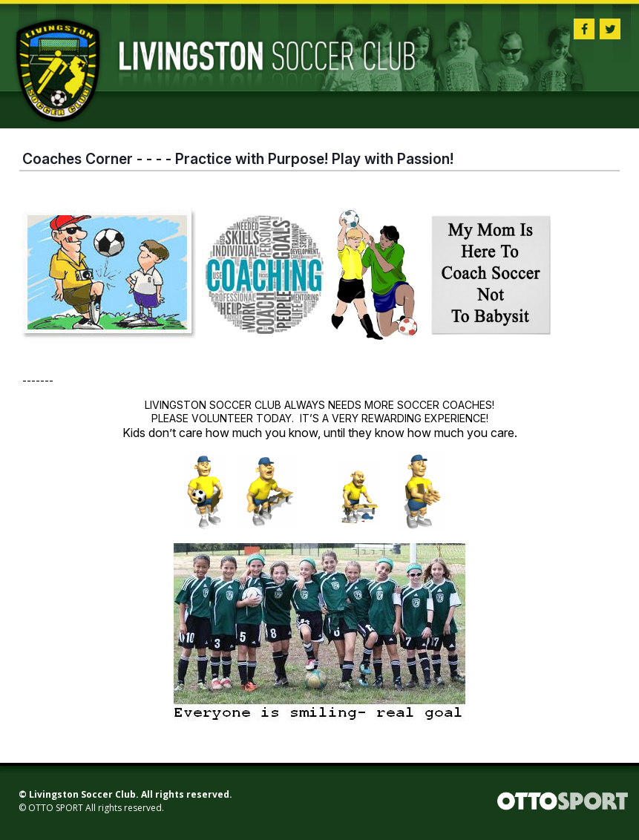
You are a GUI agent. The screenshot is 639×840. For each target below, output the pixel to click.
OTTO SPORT (56, 808)
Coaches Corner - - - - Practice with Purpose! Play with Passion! (238, 159)
